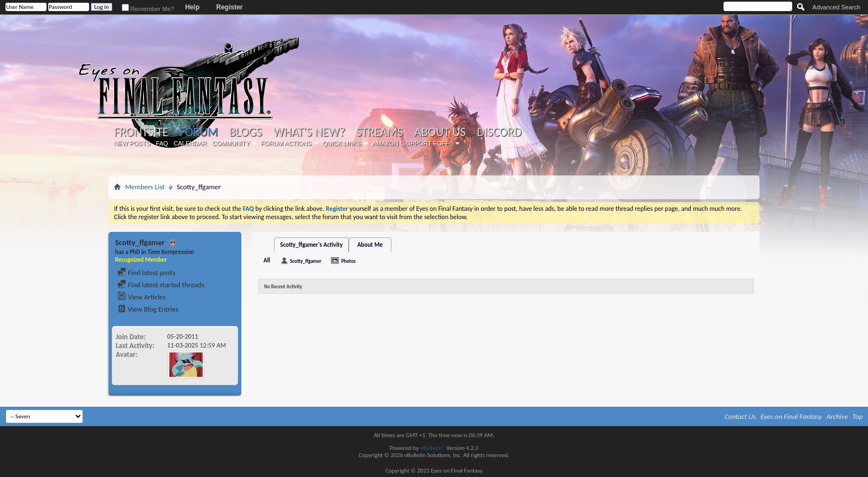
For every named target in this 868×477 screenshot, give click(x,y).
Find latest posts (146, 273)
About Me (370, 245)
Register (229, 7)
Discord (499, 132)
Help (192, 7)
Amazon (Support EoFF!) (413, 143)
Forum (198, 132)
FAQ (162, 143)
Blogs (246, 132)
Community (231, 143)
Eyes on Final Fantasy (791, 416)
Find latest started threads (161, 285)
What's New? (309, 132)
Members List (145, 187)
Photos (348, 261)
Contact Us (740, 416)
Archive (837, 416)
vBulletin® (433, 448)
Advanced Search (837, 7)
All (267, 260)
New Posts (132, 143)
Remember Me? (148, 9)
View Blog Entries (148, 309)
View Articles (141, 297)
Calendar (190, 143)
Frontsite (141, 132)
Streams (379, 132)
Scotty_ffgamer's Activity (311, 245)
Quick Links (342, 143)
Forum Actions (286, 143)
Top (858, 416)
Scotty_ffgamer (306, 261)
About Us (440, 132)
